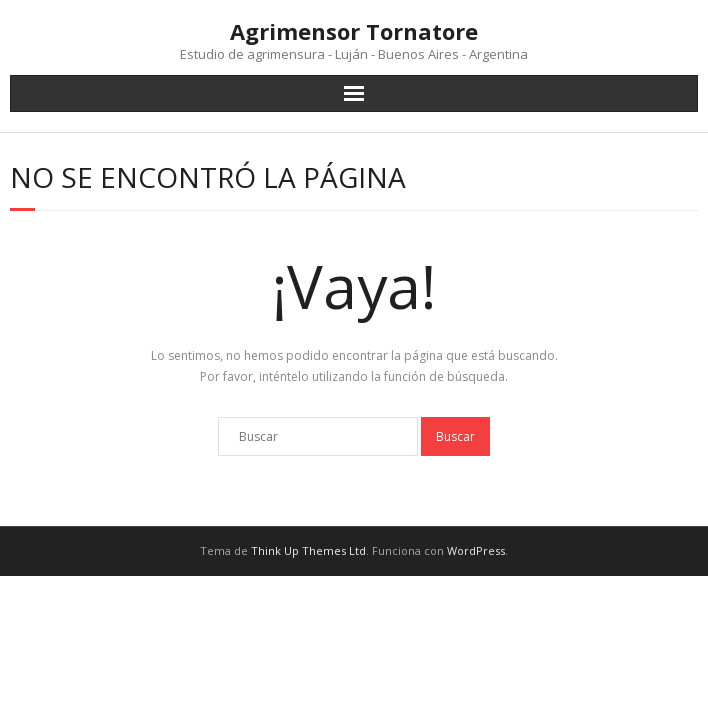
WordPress (476, 550)
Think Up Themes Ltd (308, 550)
